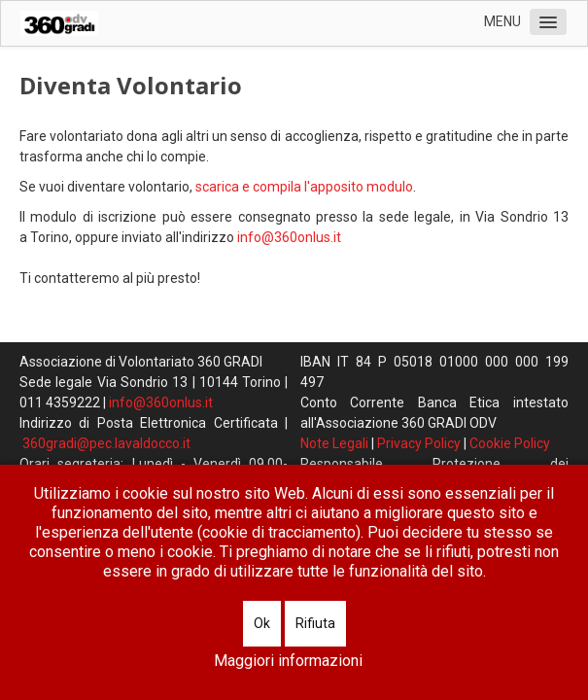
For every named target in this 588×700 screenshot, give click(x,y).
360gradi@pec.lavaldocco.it (106, 443)
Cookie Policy (510, 443)
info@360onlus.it (289, 237)
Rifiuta (315, 623)
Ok (262, 623)
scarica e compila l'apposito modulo (304, 187)
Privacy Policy (419, 443)
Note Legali (334, 443)
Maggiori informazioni (288, 661)
